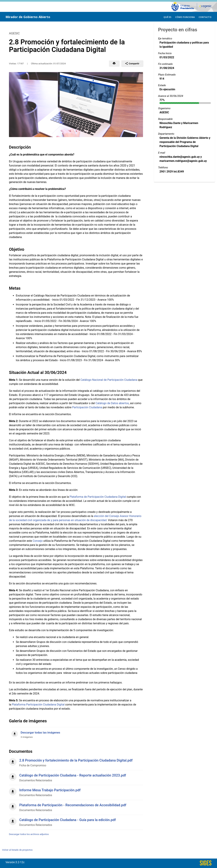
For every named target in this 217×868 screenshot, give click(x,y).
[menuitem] (167, 17)
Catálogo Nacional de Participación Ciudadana (109, 380)
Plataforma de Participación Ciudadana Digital (98, 497)
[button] (114, 63)
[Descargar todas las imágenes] (76, 733)
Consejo (38, 541)
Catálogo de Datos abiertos (112, 403)
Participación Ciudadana (87, 407)
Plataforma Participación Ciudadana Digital (38, 705)
